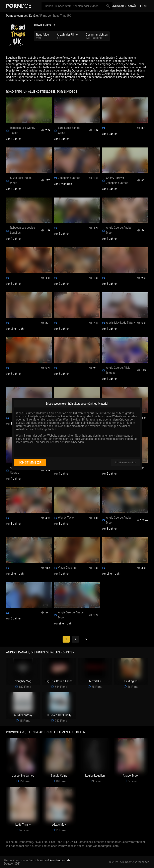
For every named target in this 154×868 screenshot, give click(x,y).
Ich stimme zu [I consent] (30, 463)
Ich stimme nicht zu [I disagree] (126, 463)
